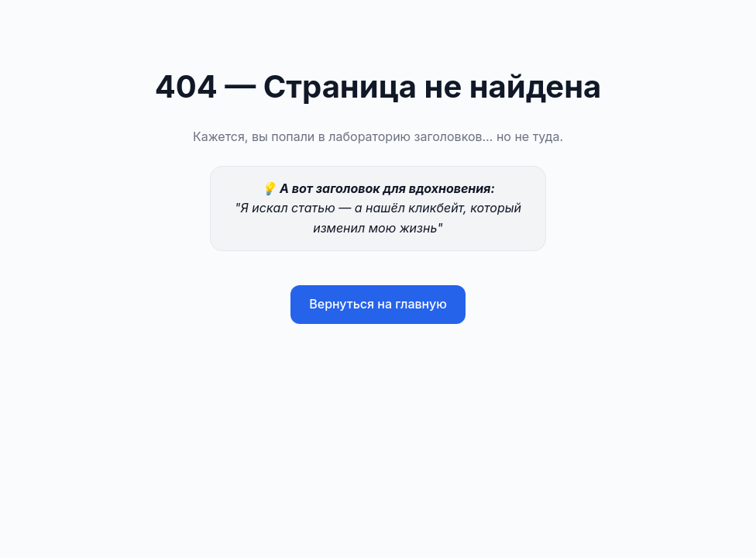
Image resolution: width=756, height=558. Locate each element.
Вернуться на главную (378, 304)
